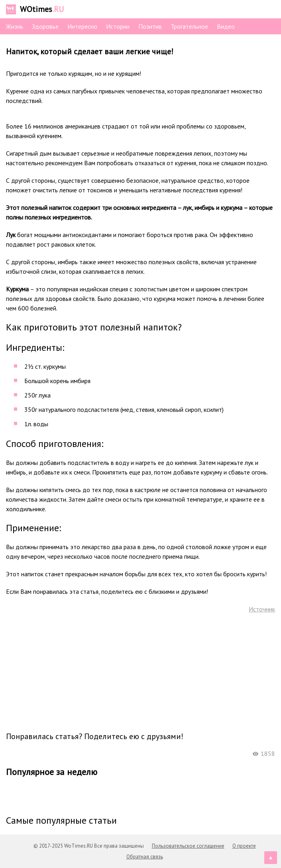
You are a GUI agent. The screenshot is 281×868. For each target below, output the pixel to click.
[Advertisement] (141, 672)
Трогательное (189, 26)
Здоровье (45, 26)
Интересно (82, 26)
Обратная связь (145, 857)
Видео (226, 26)
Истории (118, 26)
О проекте (244, 846)
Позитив (150, 26)
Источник (262, 609)
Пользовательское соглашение (188, 846)
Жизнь (15, 26)
